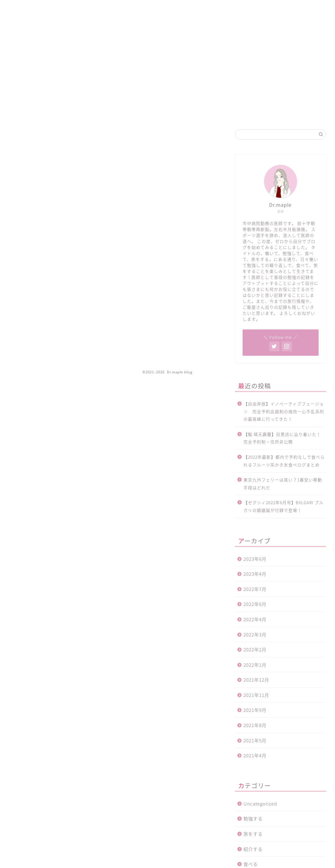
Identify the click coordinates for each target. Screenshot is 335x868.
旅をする (253, 834)
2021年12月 (256, 680)
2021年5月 (255, 740)
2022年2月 (255, 649)
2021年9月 (255, 710)
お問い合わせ (281, 9)
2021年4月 (255, 755)
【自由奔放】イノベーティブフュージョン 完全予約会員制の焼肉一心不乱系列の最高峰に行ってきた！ (284, 411)
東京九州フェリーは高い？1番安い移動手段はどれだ (283, 484)
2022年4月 (255, 619)
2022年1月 (255, 665)
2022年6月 (255, 604)
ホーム (206, 9)
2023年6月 (255, 559)
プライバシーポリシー (240, 9)
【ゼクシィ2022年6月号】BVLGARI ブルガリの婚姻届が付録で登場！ (284, 506)
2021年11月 (256, 695)
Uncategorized (260, 804)
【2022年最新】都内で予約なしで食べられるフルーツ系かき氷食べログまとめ (284, 461)
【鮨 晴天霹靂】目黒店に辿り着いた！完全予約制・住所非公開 (282, 438)
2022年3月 (255, 634)
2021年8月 (255, 725)
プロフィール (313, 9)
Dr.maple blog (26, 24)
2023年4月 (255, 574)
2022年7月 (255, 589)
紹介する (253, 849)
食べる (251, 864)
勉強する (253, 818)
